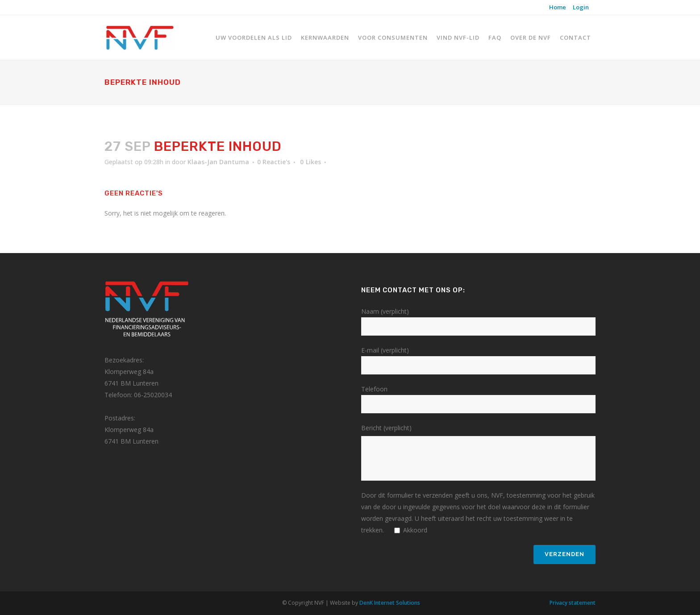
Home (558, 7)
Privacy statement (573, 603)
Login (581, 7)
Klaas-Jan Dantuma (218, 162)
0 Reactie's (274, 162)
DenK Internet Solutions (390, 603)
